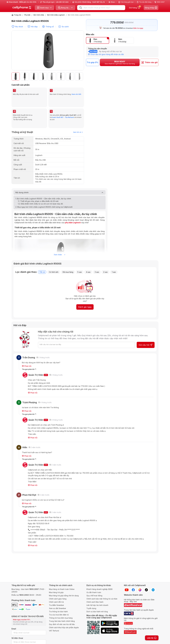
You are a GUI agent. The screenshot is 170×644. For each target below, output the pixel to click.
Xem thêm (60, 243)
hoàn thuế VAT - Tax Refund (63, 111)
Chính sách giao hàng (58, 599)
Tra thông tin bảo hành (58, 612)
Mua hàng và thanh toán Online (62, 589)
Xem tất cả (78, 120)
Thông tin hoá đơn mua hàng (61, 618)
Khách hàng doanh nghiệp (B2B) (100, 589)
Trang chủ (18, 15)
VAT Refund (54, 631)
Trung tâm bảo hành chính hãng (62, 621)
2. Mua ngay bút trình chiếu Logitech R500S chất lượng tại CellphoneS (44, 195)
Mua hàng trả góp (56, 592)
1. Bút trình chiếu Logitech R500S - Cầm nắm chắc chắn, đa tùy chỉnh (43, 187)
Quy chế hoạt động (94, 596)
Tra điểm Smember (56, 605)
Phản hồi (27, 354)
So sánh (65, 27)
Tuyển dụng (91, 608)
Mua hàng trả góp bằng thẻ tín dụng (64, 596)
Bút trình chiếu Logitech (56, 15)
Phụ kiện (27, 15)
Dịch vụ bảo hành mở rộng (97, 612)
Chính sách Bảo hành (95, 602)
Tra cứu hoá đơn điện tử (59, 615)
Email (14, 629)
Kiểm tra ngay (138, 28)
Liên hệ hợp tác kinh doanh (97, 605)
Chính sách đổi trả (56, 602)
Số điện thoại (17, 638)
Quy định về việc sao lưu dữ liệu (62, 624)
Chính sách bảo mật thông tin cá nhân (102, 599)
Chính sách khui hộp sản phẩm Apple (64, 627)
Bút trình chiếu (39, 15)
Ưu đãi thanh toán (94, 592)
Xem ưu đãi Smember (58, 608)
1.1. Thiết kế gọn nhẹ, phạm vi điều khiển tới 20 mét (38, 189)
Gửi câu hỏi (146, 333)
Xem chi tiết (76, 94)
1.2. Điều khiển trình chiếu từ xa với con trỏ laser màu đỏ (40, 192)
